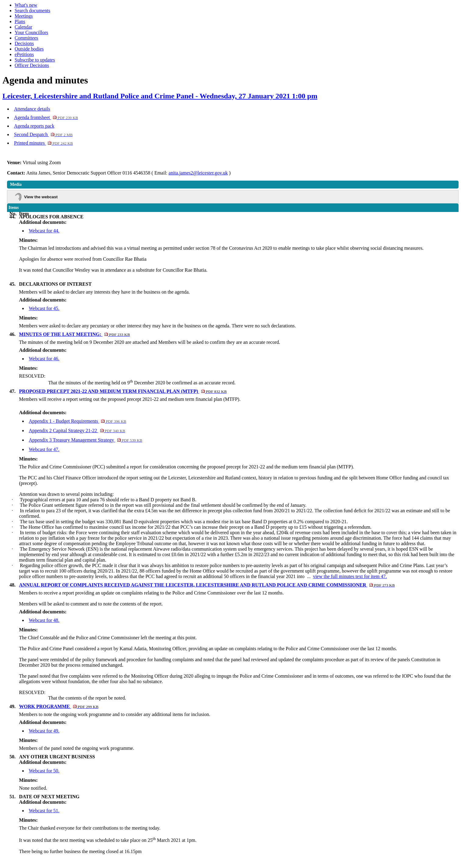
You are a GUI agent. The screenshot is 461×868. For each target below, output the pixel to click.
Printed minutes (43, 143)
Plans (20, 21)
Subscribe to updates (35, 60)
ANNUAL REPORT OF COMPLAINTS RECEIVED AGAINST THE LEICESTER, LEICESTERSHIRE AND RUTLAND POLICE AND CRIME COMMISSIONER (207, 585)
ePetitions (24, 54)
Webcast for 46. (44, 359)
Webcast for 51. (44, 811)
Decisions (24, 43)
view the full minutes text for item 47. (350, 576)
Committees (26, 38)
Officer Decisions (32, 65)
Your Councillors (31, 32)
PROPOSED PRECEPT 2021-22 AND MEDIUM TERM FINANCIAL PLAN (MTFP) (123, 391)
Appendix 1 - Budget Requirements (78, 421)
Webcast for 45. (44, 308)
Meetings (24, 16)
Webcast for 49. (44, 731)
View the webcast (41, 197)
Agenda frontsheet (46, 117)
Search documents (32, 11)
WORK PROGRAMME (59, 706)
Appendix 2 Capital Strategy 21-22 (77, 430)
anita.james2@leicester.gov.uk (198, 173)
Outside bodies (29, 49)
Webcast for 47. (44, 449)
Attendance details (32, 109)
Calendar (23, 27)
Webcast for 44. (44, 231)
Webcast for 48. (44, 620)
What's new (26, 5)
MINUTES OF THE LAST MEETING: (75, 334)
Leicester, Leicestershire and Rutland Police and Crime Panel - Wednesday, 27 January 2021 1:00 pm (160, 96)
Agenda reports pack (34, 126)
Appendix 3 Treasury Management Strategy (86, 440)
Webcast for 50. (44, 771)
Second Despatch (43, 134)
